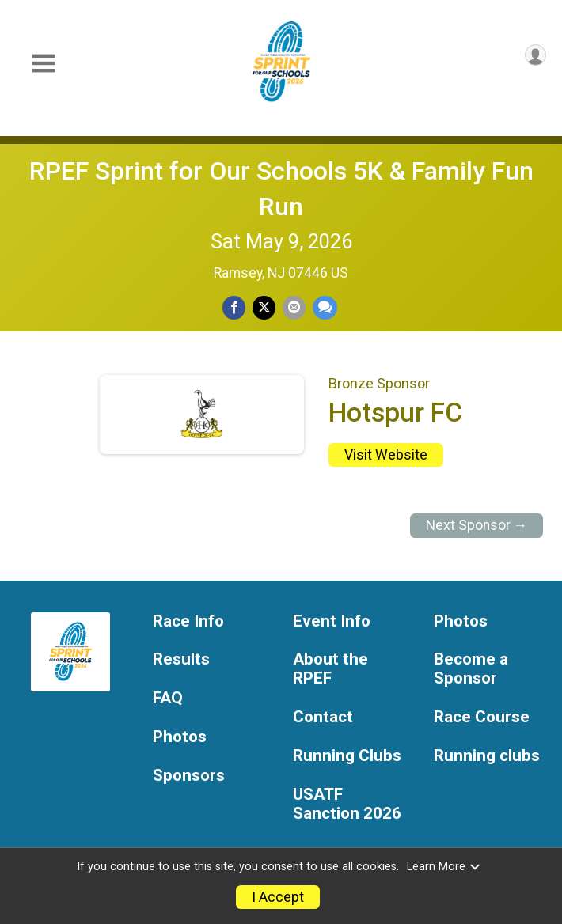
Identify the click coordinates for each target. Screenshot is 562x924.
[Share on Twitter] (264, 307)
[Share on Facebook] (234, 307)
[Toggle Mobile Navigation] (44, 64)
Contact (323, 717)
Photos (180, 737)
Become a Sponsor (471, 669)
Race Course (482, 717)
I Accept (278, 897)
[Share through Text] (325, 307)
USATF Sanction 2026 (347, 804)
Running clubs (487, 756)
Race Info (188, 621)
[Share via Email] (294, 307)
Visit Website (386, 455)
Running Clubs (347, 756)
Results (181, 659)
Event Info (332, 621)
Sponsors (189, 776)
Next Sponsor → (477, 525)
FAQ (168, 698)
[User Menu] (535, 55)
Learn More (444, 867)
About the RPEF (330, 669)
